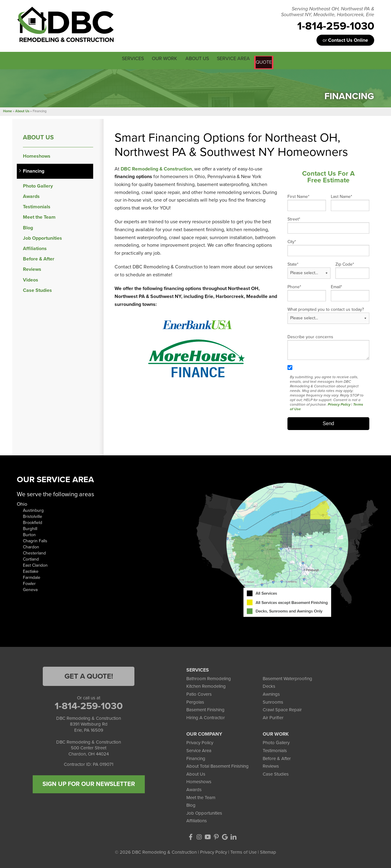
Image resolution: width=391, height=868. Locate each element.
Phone (294, 286)
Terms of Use (243, 851)
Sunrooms (273, 701)
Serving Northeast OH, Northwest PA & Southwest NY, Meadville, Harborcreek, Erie (328, 12)
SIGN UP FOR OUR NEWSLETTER (89, 783)
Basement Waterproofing (287, 677)
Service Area (199, 749)
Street (294, 218)
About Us (38, 136)
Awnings (271, 693)
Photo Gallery (38, 185)
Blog (28, 227)
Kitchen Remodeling (206, 685)
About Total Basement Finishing (217, 765)
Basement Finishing (205, 708)
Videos (31, 279)
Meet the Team (39, 216)
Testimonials (37, 206)
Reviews (32, 268)
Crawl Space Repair (282, 708)
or (345, 40)
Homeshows (37, 155)
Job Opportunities (42, 237)
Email (336, 286)
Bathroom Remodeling (209, 677)
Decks (269, 685)
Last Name (342, 195)
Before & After (39, 258)
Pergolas (195, 701)
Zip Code (345, 263)
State (293, 263)
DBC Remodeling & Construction (156, 168)
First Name (298, 195)
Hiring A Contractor (206, 716)
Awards (31, 195)
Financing (34, 170)
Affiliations (35, 247)
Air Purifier (273, 716)
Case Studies (37, 289)
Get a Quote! (89, 675)
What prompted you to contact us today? (326, 308)
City (292, 240)
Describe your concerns (310, 336)
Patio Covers (199, 693)
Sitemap (268, 851)
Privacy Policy (339, 403)
